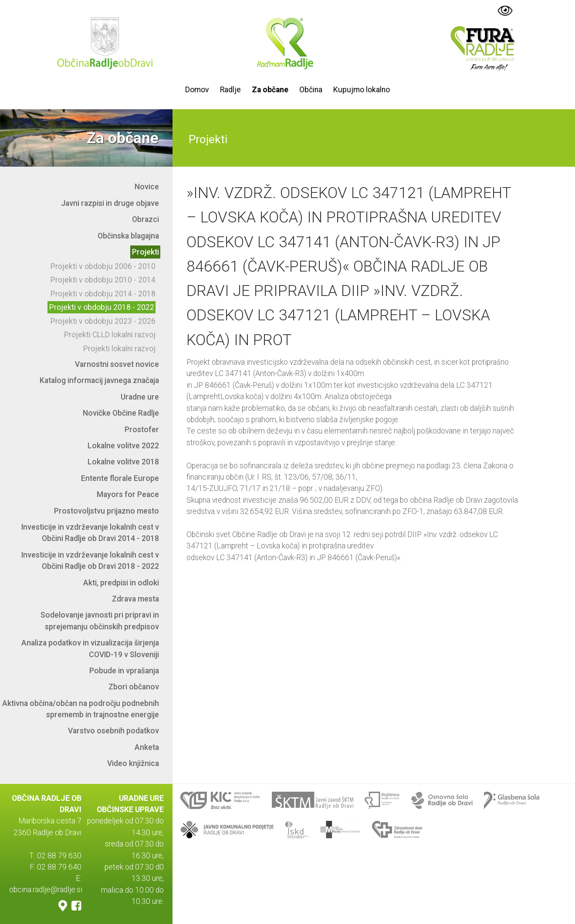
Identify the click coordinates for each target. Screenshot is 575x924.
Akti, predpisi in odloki (121, 583)
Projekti (145, 252)
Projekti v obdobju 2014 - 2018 (103, 294)
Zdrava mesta (135, 599)
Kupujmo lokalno (362, 90)
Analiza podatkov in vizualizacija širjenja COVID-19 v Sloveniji (90, 648)
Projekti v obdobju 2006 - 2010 (103, 266)
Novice (147, 187)
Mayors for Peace (128, 494)
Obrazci (145, 219)
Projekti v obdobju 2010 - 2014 (103, 280)
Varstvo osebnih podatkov (113, 731)
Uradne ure (140, 397)
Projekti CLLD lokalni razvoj (110, 335)
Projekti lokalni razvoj (119, 349)
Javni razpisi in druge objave (110, 203)
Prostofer (142, 430)
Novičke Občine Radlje (121, 413)
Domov (197, 90)
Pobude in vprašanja (124, 671)
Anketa (147, 747)
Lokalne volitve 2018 (123, 462)
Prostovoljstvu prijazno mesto (107, 511)
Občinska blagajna (128, 236)
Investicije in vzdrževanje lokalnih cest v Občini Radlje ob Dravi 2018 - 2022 (90, 561)
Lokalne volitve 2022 (123, 446)
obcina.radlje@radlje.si (46, 890)
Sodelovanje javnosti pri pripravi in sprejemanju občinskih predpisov (100, 621)
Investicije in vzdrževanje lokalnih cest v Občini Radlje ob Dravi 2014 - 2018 (90, 533)
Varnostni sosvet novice (117, 364)
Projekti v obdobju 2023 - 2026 (103, 321)
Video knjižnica (133, 763)
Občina (311, 90)
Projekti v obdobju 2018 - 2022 (102, 307)
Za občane (270, 90)
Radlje (230, 90)
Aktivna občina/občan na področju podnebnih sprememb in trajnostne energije (81, 709)
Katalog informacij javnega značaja (99, 380)
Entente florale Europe (120, 478)
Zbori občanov (134, 687)
